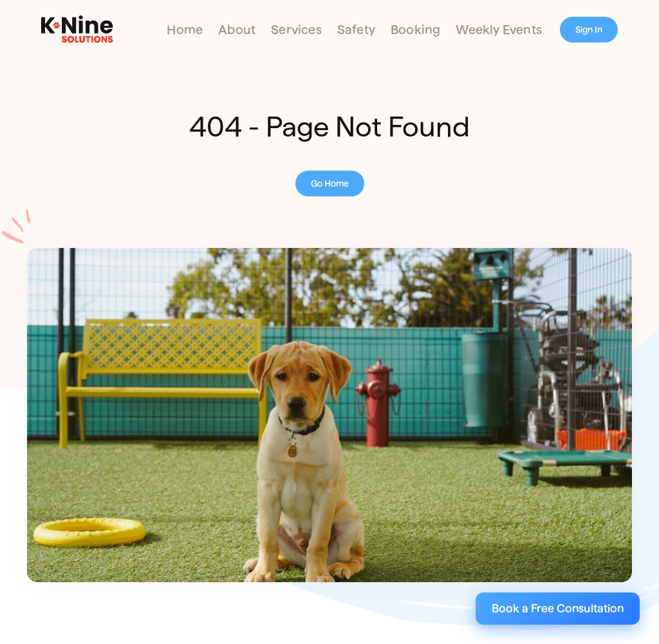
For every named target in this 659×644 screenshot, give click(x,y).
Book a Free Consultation (558, 608)
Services (296, 30)
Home (185, 30)
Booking (415, 30)
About (237, 30)
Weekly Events (499, 30)
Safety (356, 30)
